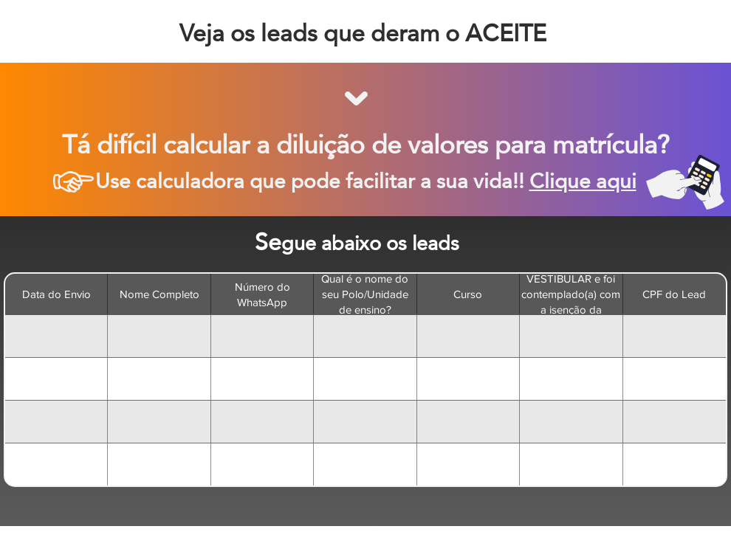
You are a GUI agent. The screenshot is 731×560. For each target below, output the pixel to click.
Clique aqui (583, 181)
